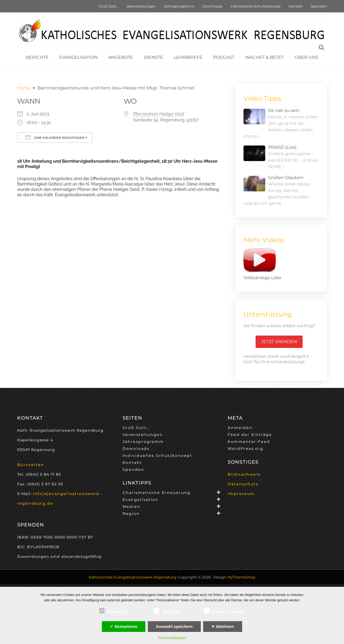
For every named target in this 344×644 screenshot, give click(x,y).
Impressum (241, 494)
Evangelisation (78, 57)
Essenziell (114, 611)
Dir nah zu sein (284, 110)
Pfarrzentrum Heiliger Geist (159, 114)
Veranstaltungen (141, 6)
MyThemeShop (241, 577)
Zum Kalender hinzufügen (55, 137)
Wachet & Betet (264, 57)
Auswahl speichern (174, 626)
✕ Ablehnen (223, 626)
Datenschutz (243, 484)
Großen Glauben (286, 178)
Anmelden (240, 428)
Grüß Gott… (109, 6)
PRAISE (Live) (282, 147)
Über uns (306, 57)
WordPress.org (246, 449)
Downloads (212, 6)
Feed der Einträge (250, 435)
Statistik (166, 611)
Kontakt (296, 6)
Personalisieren (172, 638)
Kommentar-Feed (249, 442)
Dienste (153, 57)
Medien (132, 507)
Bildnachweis (244, 474)
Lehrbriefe (188, 57)
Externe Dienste (225, 611)
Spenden (319, 6)
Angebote (121, 57)
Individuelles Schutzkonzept (255, 6)
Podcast (224, 57)
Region (131, 514)
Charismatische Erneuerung (157, 493)
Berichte (37, 57)
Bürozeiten (31, 465)
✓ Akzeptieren (124, 626)
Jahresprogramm (179, 6)
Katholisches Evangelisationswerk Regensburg (133, 577)
